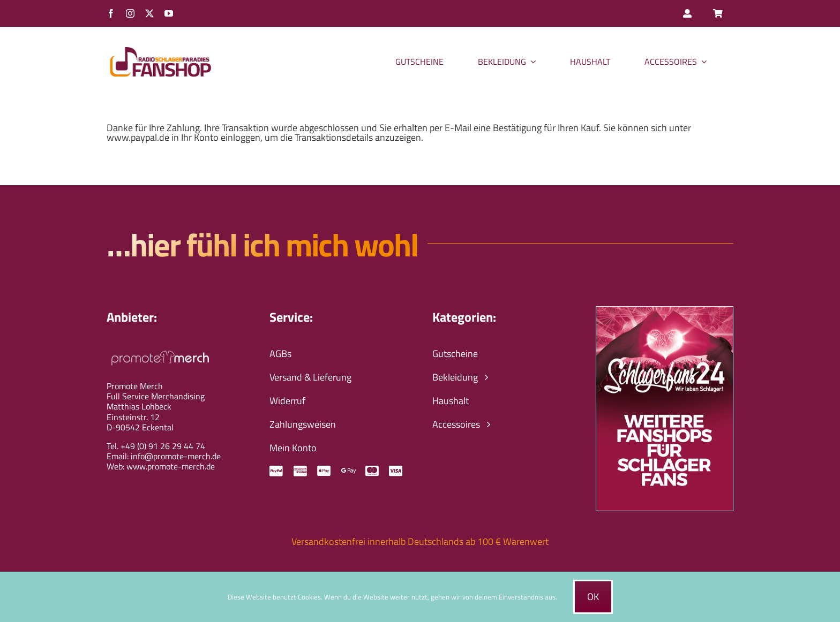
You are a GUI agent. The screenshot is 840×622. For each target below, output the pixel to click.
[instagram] (130, 13)
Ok (593, 597)
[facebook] (111, 13)
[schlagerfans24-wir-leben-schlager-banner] (665, 311)
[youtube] (169, 13)
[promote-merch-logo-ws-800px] (160, 349)
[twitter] (149, 13)
